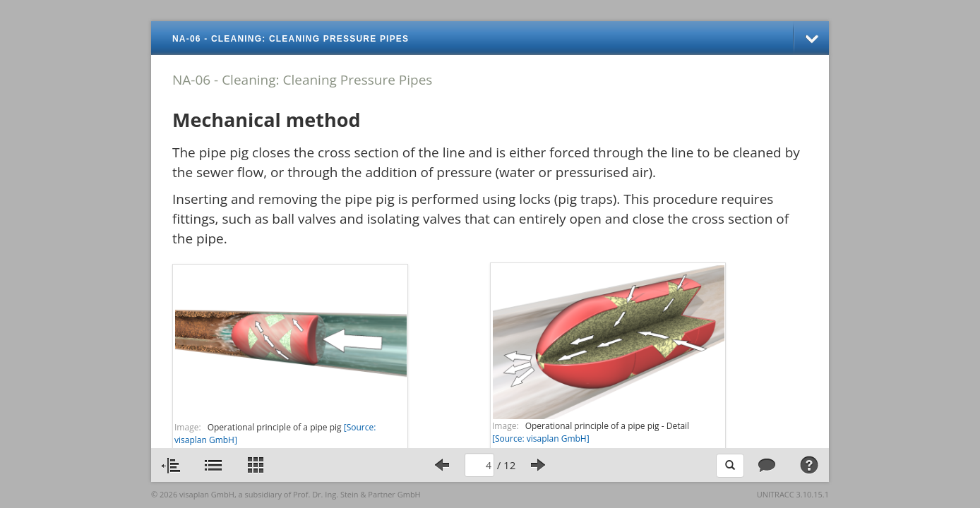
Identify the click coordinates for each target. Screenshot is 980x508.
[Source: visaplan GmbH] (541, 439)
